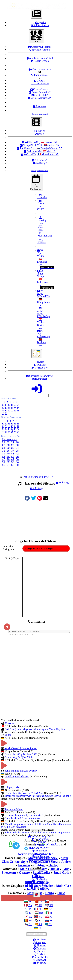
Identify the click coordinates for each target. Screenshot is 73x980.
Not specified (12, 446)
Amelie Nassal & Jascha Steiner (20, 761)
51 (4, 474)
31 (4, 457)
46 (17, 467)
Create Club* (40, 95)
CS (51, 915)
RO (30, 934)
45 (13, 467)
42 (17, 464)
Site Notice (40, 892)
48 (8, 471)
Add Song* (40, 163)
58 (13, 478)
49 (13, 471)
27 (4, 453)
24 (13, 450)
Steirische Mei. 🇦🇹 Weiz (40, 151)
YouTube (40, 976)
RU (41, 934)
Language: (40, 379)
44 (8, 467)
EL (30, 926)
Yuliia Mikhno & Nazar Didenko (21, 784)
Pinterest (40, 958)
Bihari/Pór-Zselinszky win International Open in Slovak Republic (38, 809)
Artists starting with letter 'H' (38, 490)
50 (17, 471)
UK (40, 941)
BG (30, 915)
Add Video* (40, 160)
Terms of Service (40, 895)
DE (50, 922)
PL (51, 930)
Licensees (40, 106)
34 (17, 457)
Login (40, 362)
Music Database (40, 869)
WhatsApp (40, 973)
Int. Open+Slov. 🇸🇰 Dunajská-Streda (40, 148)
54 (17, 474)
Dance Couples (40, 69)
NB (40, 930)
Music (40, 134)
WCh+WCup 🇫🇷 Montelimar (40, 154)
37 (13, 460)
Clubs (40, 81)
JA (30, 930)
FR (40, 922)
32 (8, 457)
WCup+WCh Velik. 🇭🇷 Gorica (40, 145)
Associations (40, 84)
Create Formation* (40, 92)
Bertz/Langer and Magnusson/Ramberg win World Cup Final (35, 742)
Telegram (40, 961)
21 (4, 450)
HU (41, 926)
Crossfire (10, 736)
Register (40, 365)
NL (40, 919)
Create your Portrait (40, 47)
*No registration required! (40, 114)
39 (4, 464)
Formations (40, 75)
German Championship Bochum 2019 (24, 828)
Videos (40, 131)
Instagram (40, 956)
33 (13, 457)
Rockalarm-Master (14, 822)
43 (4, 467)
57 (8, 478)
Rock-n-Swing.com (40, 849)
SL (30, 937)
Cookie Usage (40, 901)
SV (50, 937)
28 (8, 453)
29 (13, 453)
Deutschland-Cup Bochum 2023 (21, 767)
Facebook (40, 953)
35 (4, 460)
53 (13, 474)
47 (4, 471)
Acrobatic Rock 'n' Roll (40, 58)
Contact (40, 887)
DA (30, 919)
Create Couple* (40, 89)
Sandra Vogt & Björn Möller (19, 770)
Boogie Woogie (40, 61)
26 (17, 450)
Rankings (43, 224)
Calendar (42, 196)
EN (51, 919)
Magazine (40, 22)
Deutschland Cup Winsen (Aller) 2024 (24, 806)
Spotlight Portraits (40, 50)
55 (4, 478)
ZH (41, 915)
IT (51, 926)
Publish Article (40, 25)
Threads (40, 964)
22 (8, 450)
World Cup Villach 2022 (17, 790)
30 (17, 453)
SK (51, 934)
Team (40, 890)
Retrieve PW (40, 368)
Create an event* (41, 205)
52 (8, 474)
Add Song (62, 495)
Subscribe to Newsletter (40, 376)
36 (8, 460)
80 (17, 478)
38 (17, 460)
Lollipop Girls (12, 800)
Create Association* (40, 98)
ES (40, 937)
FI (30, 922)
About (37, 881)
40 (8, 464)
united (8, 748)
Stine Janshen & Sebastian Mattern (23, 831)
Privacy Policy (40, 898)
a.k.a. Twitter (40, 970)
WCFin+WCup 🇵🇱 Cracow (40, 142)
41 (13, 464)
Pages (37, 844)
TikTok (40, 967)
